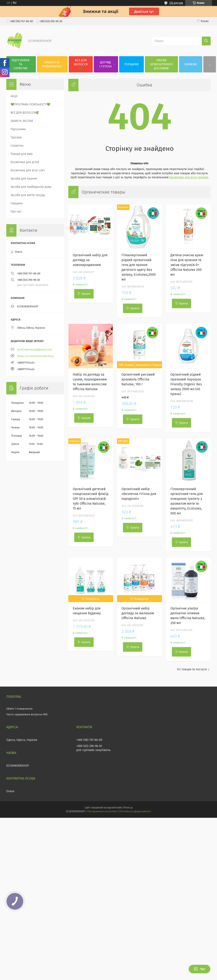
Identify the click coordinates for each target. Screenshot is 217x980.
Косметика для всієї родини (189, 177)
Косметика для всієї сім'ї (28, 170)
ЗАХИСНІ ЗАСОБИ (22, 121)
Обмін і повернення (19, 709)
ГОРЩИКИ (131, 64)
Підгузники (18, 129)
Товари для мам (22, 154)
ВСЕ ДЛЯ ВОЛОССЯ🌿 (81, 64)
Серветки (17, 146)
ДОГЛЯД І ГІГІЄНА (106, 64)
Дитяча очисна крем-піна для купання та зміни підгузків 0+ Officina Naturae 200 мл (187, 265)
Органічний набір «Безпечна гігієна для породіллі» (139, 494)
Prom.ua (128, 808)
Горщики (16, 203)
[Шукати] (206, 41)
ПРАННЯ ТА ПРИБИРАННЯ (52, 64)
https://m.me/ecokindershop (36, 356)
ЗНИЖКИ (191, 64)
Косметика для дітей (25, 162)
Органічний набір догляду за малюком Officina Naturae (138, 613)
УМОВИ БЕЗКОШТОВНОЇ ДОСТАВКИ (161, 64)
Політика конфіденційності (135, 811)
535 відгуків (176, 3)
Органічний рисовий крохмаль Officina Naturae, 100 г (138, 379)
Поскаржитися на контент (102, 811)
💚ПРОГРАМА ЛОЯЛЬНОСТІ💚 (30, 104)
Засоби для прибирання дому (31, 187)
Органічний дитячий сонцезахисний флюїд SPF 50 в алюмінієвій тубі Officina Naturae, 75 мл (91, 499)
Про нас (16, 212)
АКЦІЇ (14, 96)
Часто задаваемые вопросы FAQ (27, 714)
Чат (199, 969)
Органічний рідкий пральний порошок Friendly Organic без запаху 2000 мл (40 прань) (186, 384)
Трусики (16, 137)
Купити (86, 294)
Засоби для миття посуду (28, 195)
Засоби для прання (24, 179)
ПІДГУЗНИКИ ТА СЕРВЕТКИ (21, 64)
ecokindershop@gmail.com (34, 350)
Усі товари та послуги (192, 669)
